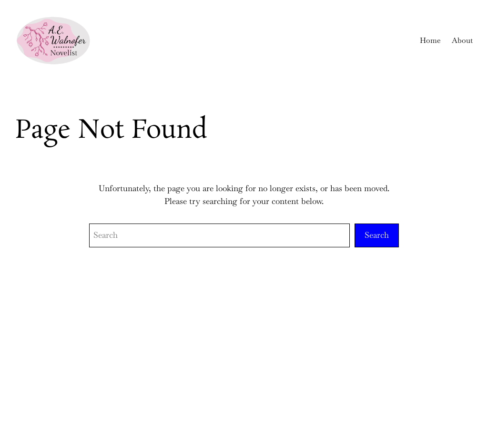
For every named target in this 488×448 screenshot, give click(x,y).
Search (377, 235)
